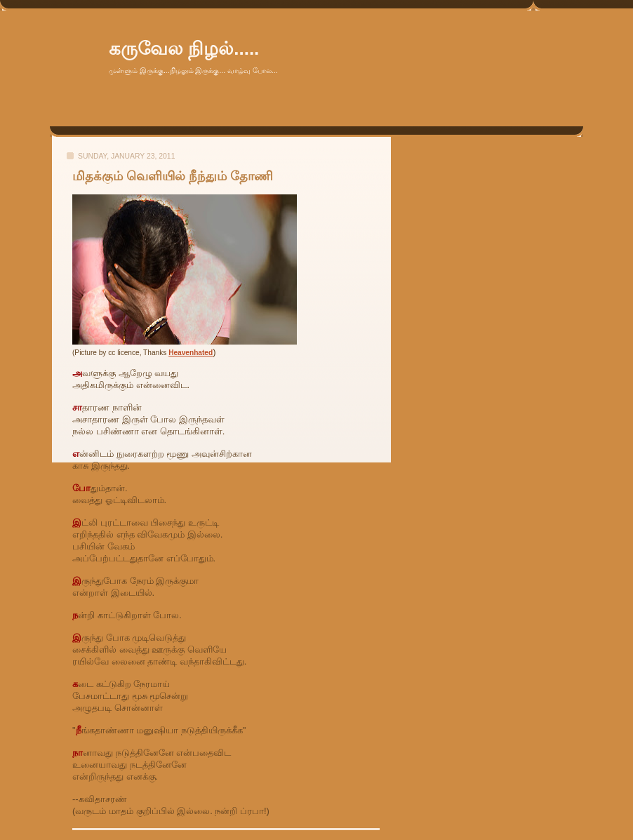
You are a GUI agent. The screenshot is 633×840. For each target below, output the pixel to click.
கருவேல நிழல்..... (184, 48)
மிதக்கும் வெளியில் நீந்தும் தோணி (173, 176)
